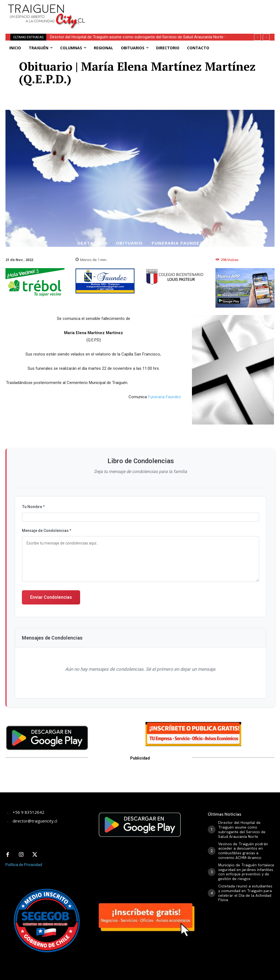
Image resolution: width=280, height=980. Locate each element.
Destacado (92, 243)
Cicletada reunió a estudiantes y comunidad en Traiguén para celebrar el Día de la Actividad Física (245, 893)
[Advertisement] (163, 8)
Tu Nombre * (33, 507)
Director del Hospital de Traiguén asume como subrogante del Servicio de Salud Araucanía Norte (137, 37)
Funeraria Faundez (177, 243)
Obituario (129, 243)
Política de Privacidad (24, 864)
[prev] (257, 37)
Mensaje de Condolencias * (46, 531)
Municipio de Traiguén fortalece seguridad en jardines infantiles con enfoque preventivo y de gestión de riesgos (246, 872)
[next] (266, 37)
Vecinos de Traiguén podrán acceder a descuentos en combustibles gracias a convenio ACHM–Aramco (243, 851)
